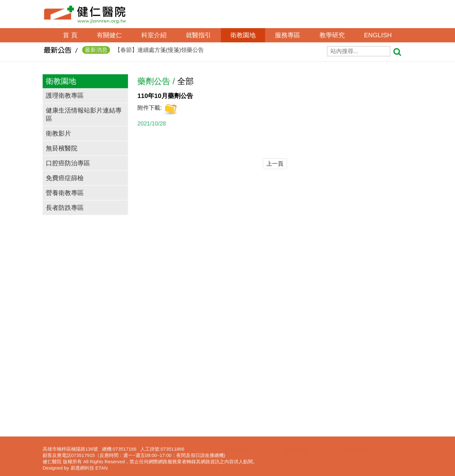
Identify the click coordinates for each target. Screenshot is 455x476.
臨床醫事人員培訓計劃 (367, 393)
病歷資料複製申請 (302, 393)
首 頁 (70, 35)
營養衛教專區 (65, 193)
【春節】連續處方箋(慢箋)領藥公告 (143, 51)
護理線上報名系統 (362, 411)
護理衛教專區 (65, 95)
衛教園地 (243, 35)
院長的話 (54, 367)
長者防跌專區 (65, 208)
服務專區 (288, 35)
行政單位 (114, 384)
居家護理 (293, 402)
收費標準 (173, 420)
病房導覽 (173, 455)
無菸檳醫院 (62, 148)
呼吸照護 (293, 411)
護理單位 (114, 375)
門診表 (171, 375)
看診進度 (173, 393)
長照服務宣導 (298, 437)
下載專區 (353, 429)
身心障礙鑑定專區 (302, 446)
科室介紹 (154, 35)
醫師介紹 (173, 367)
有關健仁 (109, 35)
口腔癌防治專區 (68, 163)
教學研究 (332, 35)
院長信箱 (293, 367)
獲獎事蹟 (54, 393)
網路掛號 (173, 384)
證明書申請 (295, 375)
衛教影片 (58, 133)
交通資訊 (54, 402)
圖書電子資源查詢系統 (367, 420)
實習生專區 (355, 402)
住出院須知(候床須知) (186, 411)
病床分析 (173, 446)
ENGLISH (378, 35)
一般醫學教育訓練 (362, 384)
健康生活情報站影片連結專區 (84, 114)
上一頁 (275, 164)
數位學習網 (355, 375)
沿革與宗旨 (56, 375)
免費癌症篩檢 (65, 178)
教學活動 (353, 367)
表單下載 (293, 384)
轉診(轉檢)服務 (179, 429)
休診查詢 (173, 402)
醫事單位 (114, 367)
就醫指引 (198, 35)
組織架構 (54, 384)
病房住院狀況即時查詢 (187, 437)
